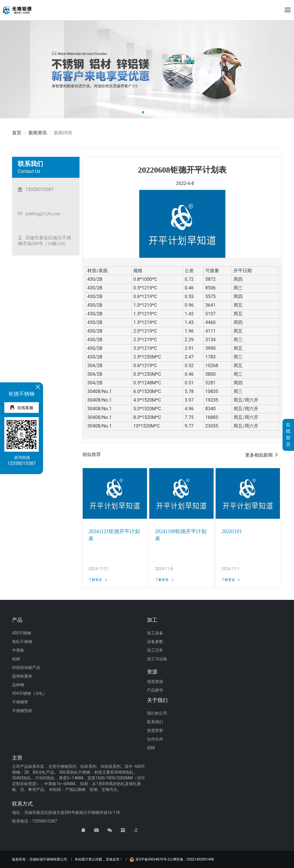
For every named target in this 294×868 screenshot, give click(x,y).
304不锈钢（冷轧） (30, 693)
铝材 (16, 659)
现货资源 (155, 682)
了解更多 (98, 580)
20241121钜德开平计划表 (114, 535)
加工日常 (155, 650)
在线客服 (22, 408)
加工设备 (155, 633)
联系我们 (155, 722)
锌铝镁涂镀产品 (26, 667)
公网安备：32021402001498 (192, 859)
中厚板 (18, 650)
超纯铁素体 (22, 676)
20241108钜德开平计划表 (181, 535)
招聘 (151, 748)
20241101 (232, 531)
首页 (17, 133)
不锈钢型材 (22, 711)
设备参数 (155, 642)
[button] (143, 112)
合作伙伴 (155, 739)
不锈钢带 (20, 702)
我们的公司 (157, 713)
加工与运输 (157, 659)
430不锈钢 (22, 633)
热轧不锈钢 (22, 642)
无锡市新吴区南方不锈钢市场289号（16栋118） (45, 241)
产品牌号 (155, 690)
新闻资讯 (38, 133)
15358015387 (39, 189)
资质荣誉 (155, 730)
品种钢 (18, 685)
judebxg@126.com (43, 213)
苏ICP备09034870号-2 (150, 859)
